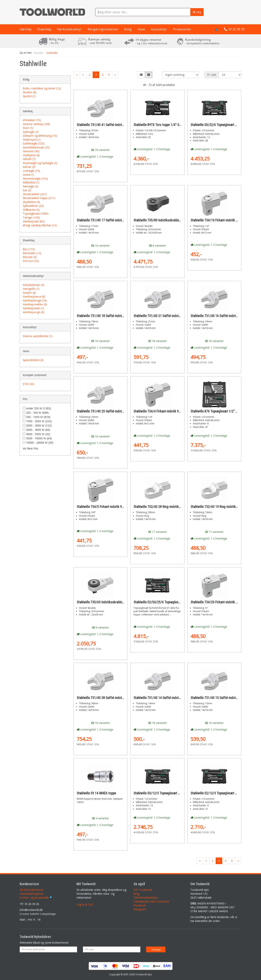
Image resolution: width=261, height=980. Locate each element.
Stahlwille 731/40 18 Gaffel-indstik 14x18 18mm (110, 316)
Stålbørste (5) (31, 210)
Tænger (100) (31, 217)
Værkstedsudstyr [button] (69, 29)
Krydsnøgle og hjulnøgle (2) (40, 163)
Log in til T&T (85, 905)
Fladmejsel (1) (32, 140)
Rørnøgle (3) (31, 186)
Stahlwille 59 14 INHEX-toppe (96, 793)
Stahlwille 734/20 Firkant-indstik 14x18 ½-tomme (224, 602)
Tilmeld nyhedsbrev (146, 898)
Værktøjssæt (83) (34, 221)
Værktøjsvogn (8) (34, 312)
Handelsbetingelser (32, 894)
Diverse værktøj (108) (36, 124)
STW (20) (29, 384)
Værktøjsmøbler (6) (35, 304)
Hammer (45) (31, 151)
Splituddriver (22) (33, 206)
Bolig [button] (128, 29)
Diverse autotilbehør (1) (38, 336)
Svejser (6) (29, 293)
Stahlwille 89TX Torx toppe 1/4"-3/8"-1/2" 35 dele (167, 125)
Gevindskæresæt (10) (36, 147)
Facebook (140, 905)
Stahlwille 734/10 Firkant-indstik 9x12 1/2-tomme (225, 220)
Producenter (182, 29)
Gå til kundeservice (31, 890)
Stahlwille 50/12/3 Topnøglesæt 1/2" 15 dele (164, 793)
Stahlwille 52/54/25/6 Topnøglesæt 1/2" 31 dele (166, 602)
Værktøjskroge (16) (35, 300)
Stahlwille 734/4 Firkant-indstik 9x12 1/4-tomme (167, 411)
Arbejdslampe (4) (33, 285)
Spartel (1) (29, 96)
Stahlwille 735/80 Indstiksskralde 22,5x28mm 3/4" (168, 220)
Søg (197, 12)
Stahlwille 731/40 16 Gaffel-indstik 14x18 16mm (224, 316)
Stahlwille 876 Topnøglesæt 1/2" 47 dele (218, 411)
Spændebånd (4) (33, 360)
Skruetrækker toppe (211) (39, 198)
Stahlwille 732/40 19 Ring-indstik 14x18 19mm (222, 507)
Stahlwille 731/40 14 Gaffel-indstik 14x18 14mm (167, 698)
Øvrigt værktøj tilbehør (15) (40, 225)
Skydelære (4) (31, 202)
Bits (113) (29, 249)
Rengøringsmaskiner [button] (103, 29)
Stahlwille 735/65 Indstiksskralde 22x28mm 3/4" (110, 602)
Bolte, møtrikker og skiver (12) (42, 88)
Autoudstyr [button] (159, 29)
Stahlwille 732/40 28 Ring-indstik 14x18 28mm (165, 507)
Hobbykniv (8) (31, 155)
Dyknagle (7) (31, 132)
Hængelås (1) (31, 289)
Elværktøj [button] (44, 29)
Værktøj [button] (25, 29)
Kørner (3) (29, 167)
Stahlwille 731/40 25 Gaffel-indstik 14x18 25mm (110, 411)
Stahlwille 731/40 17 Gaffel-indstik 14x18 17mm (110, 220)
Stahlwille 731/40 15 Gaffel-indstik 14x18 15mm (224, 698)
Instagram (140, 909)
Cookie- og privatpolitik (36, 898)
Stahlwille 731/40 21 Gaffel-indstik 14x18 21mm (167, 316)
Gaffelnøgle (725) (34, 143)
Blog (136, 894)
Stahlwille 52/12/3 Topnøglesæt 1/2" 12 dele (221, 793)
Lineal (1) (29, 175)
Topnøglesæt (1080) (36, 214)
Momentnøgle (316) (35, 178)
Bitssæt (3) (30, 257)
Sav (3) (27, 190)
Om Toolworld (143, 890)
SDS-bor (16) (31, 261)
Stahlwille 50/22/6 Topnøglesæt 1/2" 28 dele (221, 125)
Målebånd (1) (31, 182)
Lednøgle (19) (31, 171)
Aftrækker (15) (32, 120)
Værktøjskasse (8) (34, 297)
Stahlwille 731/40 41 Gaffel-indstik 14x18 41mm (110, 125)
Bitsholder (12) (32, 253)
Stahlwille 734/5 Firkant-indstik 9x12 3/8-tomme (110, 507)
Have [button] (141, 29)
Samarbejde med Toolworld (151, 901)
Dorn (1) (28, 128)
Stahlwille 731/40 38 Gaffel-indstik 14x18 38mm (110, 698)
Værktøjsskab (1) (33, 308)
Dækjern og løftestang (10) (40, 136)
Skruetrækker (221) (35, 194)
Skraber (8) (30, 92)
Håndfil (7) (29, 159)
